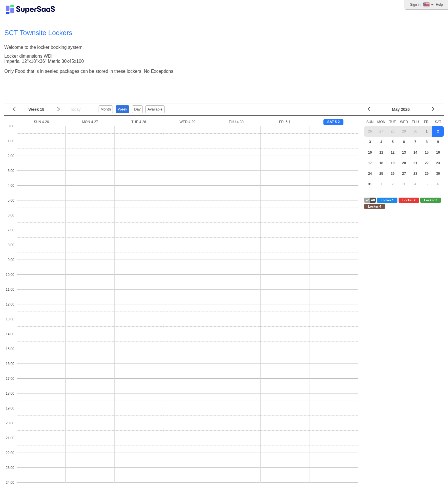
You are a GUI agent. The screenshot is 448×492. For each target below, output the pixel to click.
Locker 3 (431, 200)
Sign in (415, 5)
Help (439, 5)
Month (106, 109)
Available (155, 109)
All (373, 200)
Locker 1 (387, 200)
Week (122, 109)
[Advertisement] (223, 87)
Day (137, 109)
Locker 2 (409, 200)
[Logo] (30, 9)
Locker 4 (375, 206)
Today (75, 109)
